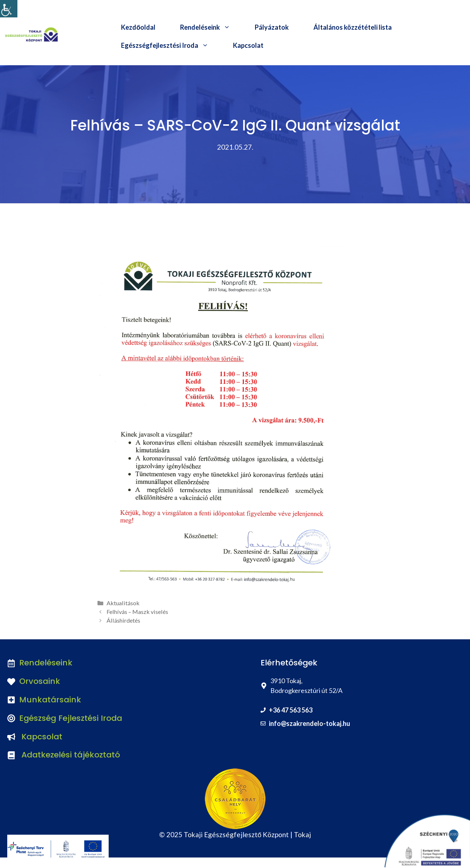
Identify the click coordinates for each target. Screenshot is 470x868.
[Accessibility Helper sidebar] (9, 9)
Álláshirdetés (123, 620)
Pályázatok (272, 27)
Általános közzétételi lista (353, 27)
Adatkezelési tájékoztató (71, 755)
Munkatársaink (50, 700)
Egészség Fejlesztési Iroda (71, 718)
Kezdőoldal (138, 27)
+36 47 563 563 (291, 710)
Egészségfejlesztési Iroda (171, 45)
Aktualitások (123, 603)
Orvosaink (40, 681)
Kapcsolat (248, 45)
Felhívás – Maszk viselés (137, 612)
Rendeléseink (211, 27)
